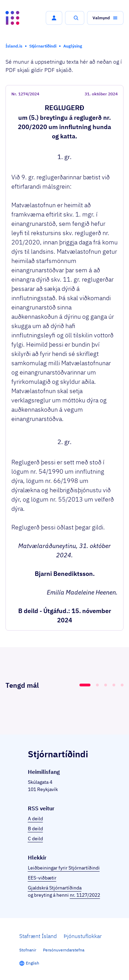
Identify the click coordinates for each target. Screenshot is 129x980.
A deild (35, 819)
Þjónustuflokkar (83, 936)
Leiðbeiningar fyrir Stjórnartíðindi (64, 868)
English (33, 963)
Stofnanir (28, 950)
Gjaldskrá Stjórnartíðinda (55, 888)
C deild (35, 839)
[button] (54, 18)
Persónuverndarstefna (64, 950)
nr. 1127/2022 (85, 895)
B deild (35, 829)
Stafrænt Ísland (38, 936)
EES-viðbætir (42, 878)
